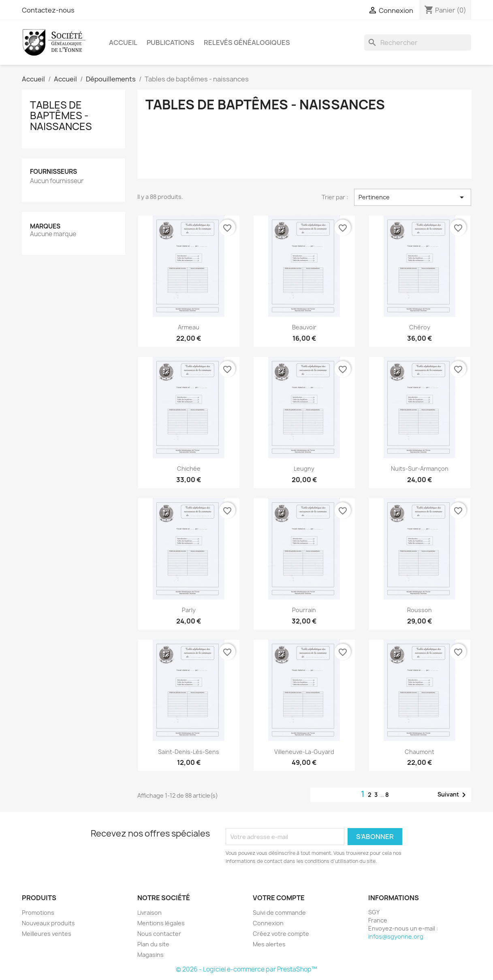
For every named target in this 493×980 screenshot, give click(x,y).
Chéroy (420, 327)
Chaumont (419, 752)
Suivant (453, 795)
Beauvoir (304, 327)
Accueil (123, 43)
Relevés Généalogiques (247, 43)
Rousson (419, 610)
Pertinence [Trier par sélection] (413, 197)
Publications (171, 43)
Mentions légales (161, 923)
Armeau (189, 327)
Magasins (150, 955)
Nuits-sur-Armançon (420, 469)
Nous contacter (159, 934)
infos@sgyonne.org (396, 936)
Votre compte (279, 898)
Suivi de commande (279, 913)
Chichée (189, 469)
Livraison (149, 913)
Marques (45, 226)
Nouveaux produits (48, 923)
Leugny (304, 469)
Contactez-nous (48, 10)
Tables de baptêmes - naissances (61, 116)
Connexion (268, 923)
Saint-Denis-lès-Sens (189, 752)
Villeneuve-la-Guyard (304, 752)
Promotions (38, 913)
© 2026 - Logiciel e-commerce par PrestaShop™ (246, 969)
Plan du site (153, 944)
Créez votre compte (281, 934)
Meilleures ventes (47, 934)
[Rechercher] (418, 43)
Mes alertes (269, 944)
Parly (189, 610)
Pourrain (304, 610)
